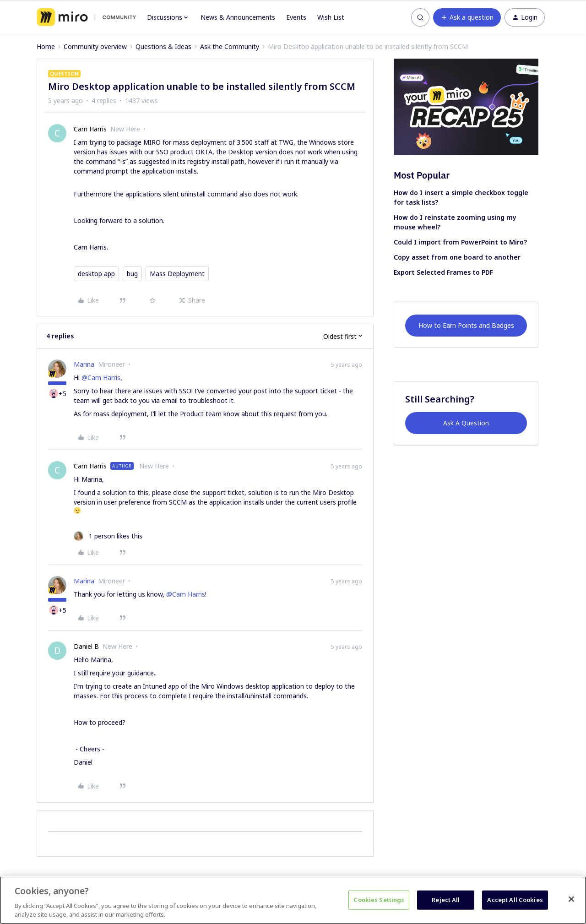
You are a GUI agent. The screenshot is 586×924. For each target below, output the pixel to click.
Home (46, 46)
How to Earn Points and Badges (466, 325)
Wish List (331, 17)
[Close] (571, 899)
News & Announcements (238, 17)
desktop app (96, 274)
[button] (467, 17)
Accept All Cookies (515, 900)
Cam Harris (90, 129)
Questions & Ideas (163, 46)
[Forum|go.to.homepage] (86, 17)
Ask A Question (466, 423)
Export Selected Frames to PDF (443, 272)
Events (296, 17)
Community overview (95, 46)
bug (132, 274)
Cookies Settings (379, 900)
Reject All (446, 900)
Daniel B (86, 646)
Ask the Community (230, 46)
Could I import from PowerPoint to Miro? (460, 242)
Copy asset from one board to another (457, 257)
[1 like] (108, 536)
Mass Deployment (177, 274)
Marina (84, 364)
